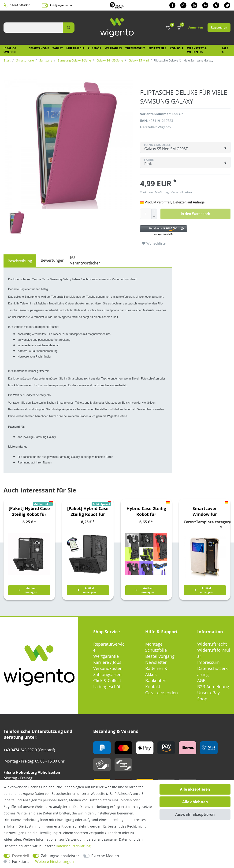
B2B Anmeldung (213, 687)
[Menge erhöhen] (154, 211)
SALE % (225, 50)
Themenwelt (135, 48)
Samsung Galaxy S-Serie (74, 60)
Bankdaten (156, 680)
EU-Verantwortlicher (85, 260)
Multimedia (75, 48)
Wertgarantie (106, 656)
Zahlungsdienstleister (60, 856)
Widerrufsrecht (212, 644)
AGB (201, 680)
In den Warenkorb (195, 214)
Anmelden (196, 27)
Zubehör (95, 48)
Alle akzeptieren (195, 789)
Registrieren (219, 27)
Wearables (113, 48)
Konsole (177, 48)
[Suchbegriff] (33, 28)
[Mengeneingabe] (146, 214)
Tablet (58, 48)
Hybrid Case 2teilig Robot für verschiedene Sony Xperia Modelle (146, 511)
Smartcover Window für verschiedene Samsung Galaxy (205, 511)
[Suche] (69, 28)
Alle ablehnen (195, 802)
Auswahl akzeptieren (195, 814)
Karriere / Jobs (107, 662)
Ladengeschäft (108, 687)
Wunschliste (154, 243)
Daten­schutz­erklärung (73, 846)
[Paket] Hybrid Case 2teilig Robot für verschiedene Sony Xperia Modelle (29, 511)
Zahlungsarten (107, 674)
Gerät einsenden (162, 693)
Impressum (208, 662)
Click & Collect (107, 680)
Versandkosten (181, 192)
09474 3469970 (20, 5)
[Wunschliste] (168, 28)
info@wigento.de (61, 5)
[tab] (20, 261)
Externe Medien (105, 856)
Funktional (21, 861)
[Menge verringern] (154, 217)
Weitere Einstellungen (54, 861)
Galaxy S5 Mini (138, 60)
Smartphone (39, 48)
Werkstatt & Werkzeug (197, 50)
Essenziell (20, 856)
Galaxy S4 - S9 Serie (109, 60)
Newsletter (156, 662)
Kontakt (153, 687)
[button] (185, 231)
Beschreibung (20, 261)
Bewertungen (53, 260)
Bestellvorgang (160, 656)
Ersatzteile (157, 48)
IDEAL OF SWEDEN (10, 50)
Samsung (45, 60)
